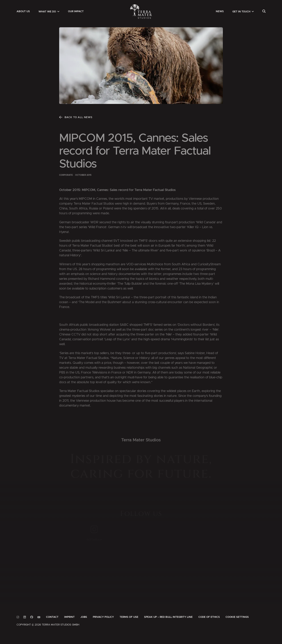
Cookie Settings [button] (237, 617)
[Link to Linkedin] (25, 617)
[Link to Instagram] (18, 617)
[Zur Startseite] (141, 11)
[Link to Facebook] (32, 617)
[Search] (264, 11)
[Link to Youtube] (39, 617)
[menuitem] (23, 11)
